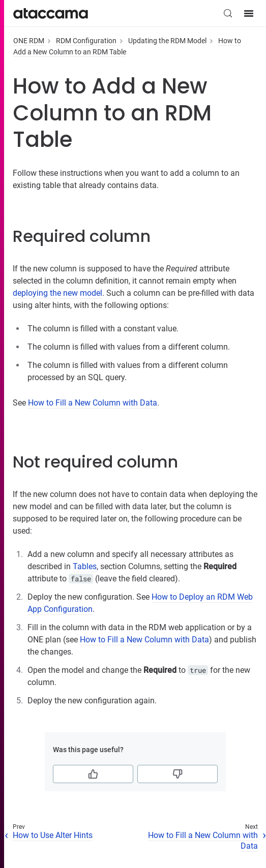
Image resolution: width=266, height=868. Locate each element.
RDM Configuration (86, 41)
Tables (85, 566)
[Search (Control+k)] (228, 13)
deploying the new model (57, 293)
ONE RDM (29, 41)
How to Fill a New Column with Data (93, 403)
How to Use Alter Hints (53, 835)
